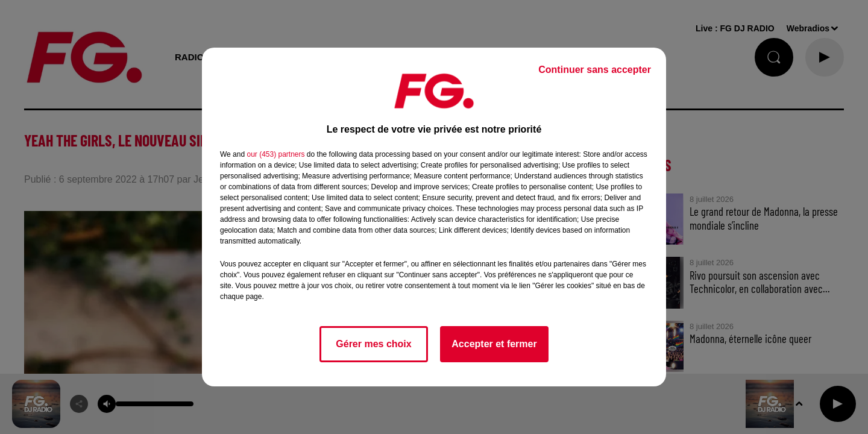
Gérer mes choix (373, 344)
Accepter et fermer (494, 344)
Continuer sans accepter (595, 70)
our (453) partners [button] (275, 154)
